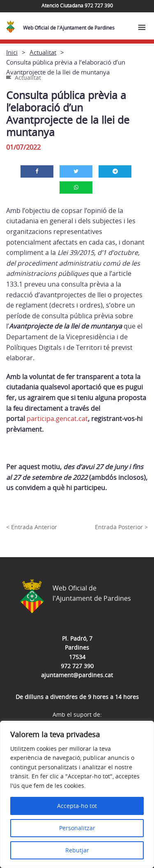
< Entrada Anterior (32, 527)
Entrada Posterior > (121, 527)
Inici (12, 52)
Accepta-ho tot (77, 806)
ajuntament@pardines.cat (77, 675)
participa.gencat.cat (57, 419)
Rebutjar (77, 850)
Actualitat (43, 52)
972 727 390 (77, 666)
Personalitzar (77, 828)
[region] (77, 794)
